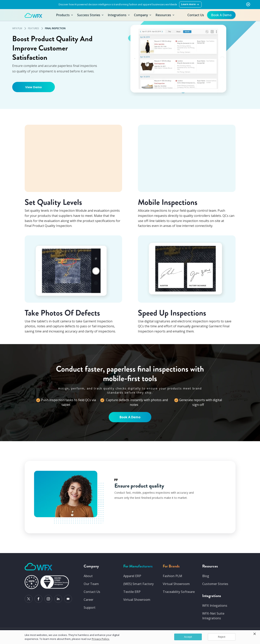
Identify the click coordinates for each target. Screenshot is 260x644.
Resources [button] (165, 15)
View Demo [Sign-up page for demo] (34, 87)
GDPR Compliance (196, 641)
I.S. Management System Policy (169, 641)
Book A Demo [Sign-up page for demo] (130, 417)
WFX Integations (215, 606)
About (88, 576)
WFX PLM (17, 28)
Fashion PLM (172, 576)
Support (90, 607)
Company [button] (143, 15)
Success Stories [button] (91, 15)
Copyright (31, 641)
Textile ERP (132, 592)
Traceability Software (179, 592)
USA (85, 633)
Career (88, 600)
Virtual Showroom (137, 600)
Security (213, 641)
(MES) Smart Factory (138, 584)
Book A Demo (221, 15)
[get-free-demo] (221, 15)
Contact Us (196, 15)
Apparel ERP (132, 576)
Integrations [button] (119, 15)
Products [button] (65, 15)
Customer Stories (215, 584)
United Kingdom (121, 633)
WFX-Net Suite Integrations (213, 616)
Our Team (91, 584)
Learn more (190, 5)
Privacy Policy (227, 641)
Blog (206, 576)
